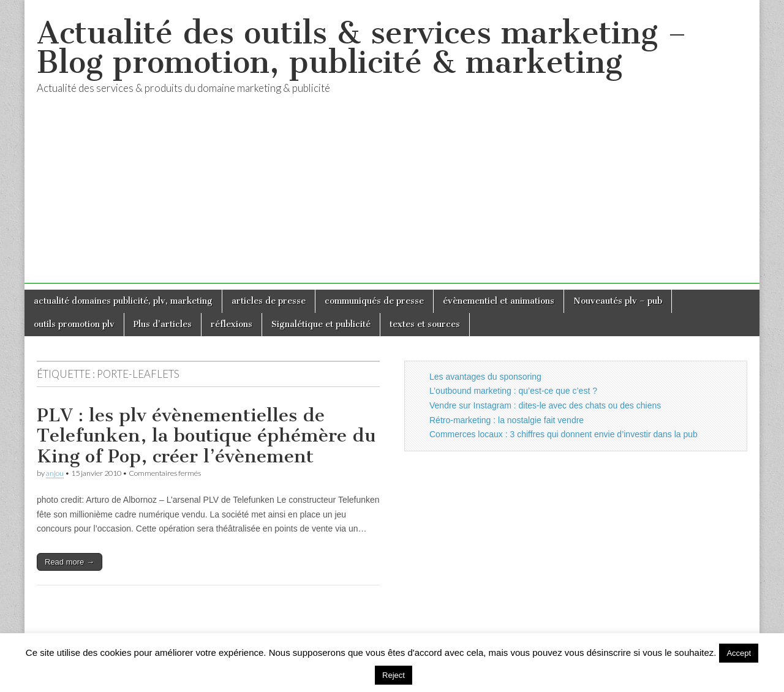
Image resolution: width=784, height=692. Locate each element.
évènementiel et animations (499, 301)
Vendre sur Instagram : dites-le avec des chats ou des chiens (545, 405)
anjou (55, 473)
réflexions (232, 324)
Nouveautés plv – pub (618, 301)
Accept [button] (739, 653)
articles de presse (269, 301)
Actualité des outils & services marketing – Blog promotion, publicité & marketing (362, 47)
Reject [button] (394, 675)
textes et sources (425, 324)
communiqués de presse (374, 301)
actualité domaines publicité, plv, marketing (123, 301)
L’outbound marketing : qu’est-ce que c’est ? (513, 391)
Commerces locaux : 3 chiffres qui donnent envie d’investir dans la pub (563, 434)
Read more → (70, 562)
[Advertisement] (392, 198)
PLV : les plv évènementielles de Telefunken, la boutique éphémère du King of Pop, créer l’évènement (206, 436)
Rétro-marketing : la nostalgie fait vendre (507, 420)
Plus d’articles (163, 324)
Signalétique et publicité (321, 324)
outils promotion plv (74, 324)
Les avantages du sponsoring (485, 377)
